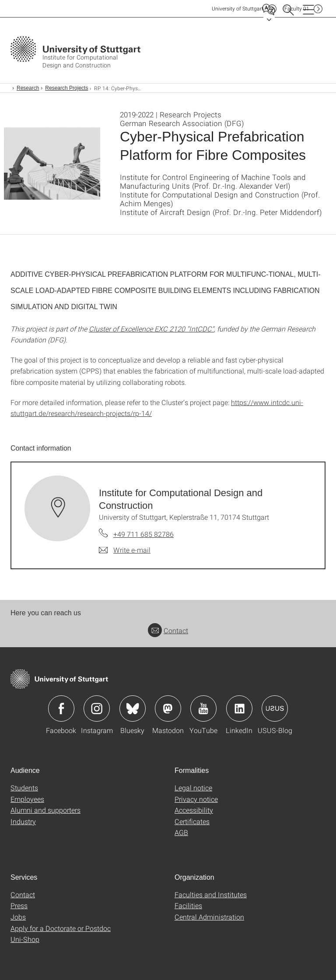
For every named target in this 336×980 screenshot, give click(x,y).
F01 (297, 9)
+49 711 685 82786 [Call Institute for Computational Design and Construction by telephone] (143, 534)
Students (24, 788)
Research (28, 88)
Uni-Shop (25, 939)
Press (19, 905)
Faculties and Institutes (211, 894)
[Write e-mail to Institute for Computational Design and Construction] (125, 550)
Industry (23, 821)
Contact (168, 630)
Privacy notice (196, 799)
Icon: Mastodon (168, 709)
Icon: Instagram (97, 709)
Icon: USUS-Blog (275, 709)
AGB (181, 832)
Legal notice (193, 788)
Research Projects (66, 88)
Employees (27, 799)
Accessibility (194, 810)
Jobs (18, 917)
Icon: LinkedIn (239, 709)
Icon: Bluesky (133, 709)
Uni (238, 9)
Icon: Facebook (61, 709)
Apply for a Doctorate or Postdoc (61, 928)
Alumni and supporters (45, 810)
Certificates (192, 821)
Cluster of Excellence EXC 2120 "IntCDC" (151, 329)
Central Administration (209, 917)
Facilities (188, 905)
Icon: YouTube (203, 709)
